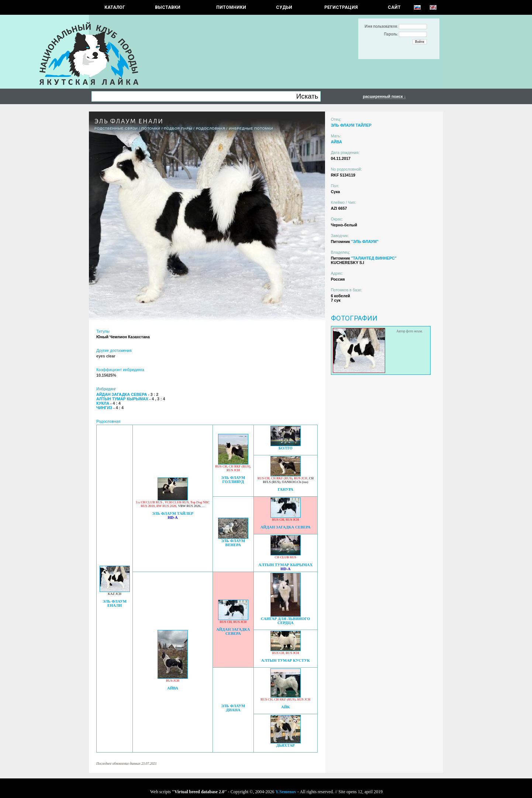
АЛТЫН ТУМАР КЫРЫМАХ (286, 565)
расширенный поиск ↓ (384, 96)
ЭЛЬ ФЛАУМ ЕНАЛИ (115, 603)
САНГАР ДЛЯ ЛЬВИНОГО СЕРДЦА (285, 621)
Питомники (231, 7)
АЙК (286, 707)
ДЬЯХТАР (286, 745)
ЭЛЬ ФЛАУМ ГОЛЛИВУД (233, 480)
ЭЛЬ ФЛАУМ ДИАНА (233, 708)
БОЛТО (286, 448)
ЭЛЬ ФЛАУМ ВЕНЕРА (233, 543)
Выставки (168, 7)
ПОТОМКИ (151, 129)
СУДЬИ (284, 7)
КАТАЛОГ (115, 7)
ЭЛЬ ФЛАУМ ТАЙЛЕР (173, 513)
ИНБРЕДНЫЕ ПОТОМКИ (251, 129)
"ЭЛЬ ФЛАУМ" (365, 242)
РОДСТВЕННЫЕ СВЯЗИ (116, 129)
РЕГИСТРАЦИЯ (341, 7)
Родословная (211, 129)
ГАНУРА (286, 489)
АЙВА (173, 688)
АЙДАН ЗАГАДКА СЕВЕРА (286, 527)
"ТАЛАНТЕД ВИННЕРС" (374, 258)
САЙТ (394, 7)
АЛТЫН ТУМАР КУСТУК (286, 660)
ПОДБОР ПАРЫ (178, 129)
